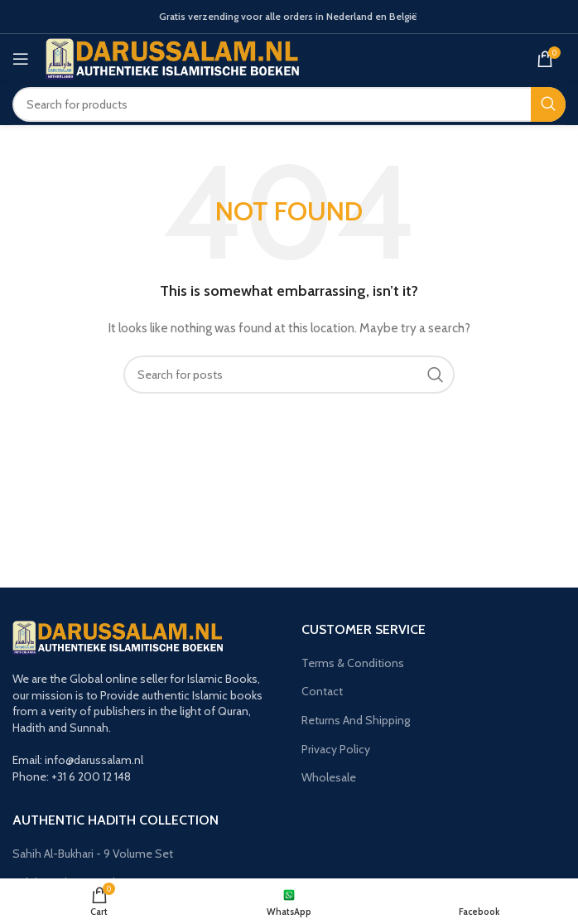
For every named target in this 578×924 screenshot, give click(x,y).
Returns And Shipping (356, 720)
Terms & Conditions (353, 663)
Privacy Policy (336, 749)
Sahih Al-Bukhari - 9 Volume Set (93, 854)
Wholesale (329, 777)
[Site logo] (173, 57)
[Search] (289, 104)
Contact (322, 691)
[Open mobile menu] (21, 59)
